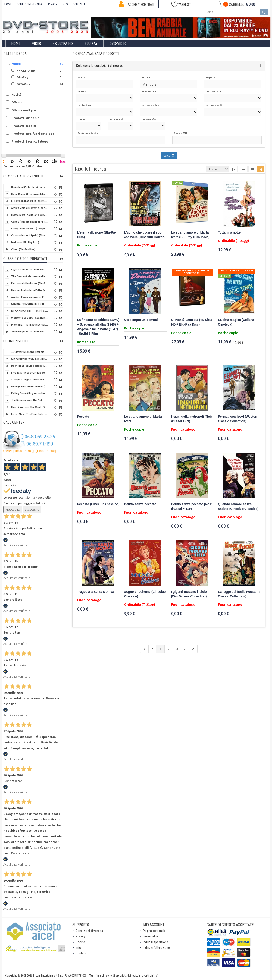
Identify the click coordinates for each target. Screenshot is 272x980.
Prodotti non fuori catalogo (33, 134)
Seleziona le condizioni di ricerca (100, 66)
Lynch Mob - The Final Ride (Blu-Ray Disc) (30, 414)
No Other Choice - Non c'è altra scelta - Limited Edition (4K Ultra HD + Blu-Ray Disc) (30, 311)
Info (78, 948)
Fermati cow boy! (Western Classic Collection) (238, 419)
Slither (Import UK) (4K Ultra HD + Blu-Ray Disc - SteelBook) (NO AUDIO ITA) (30, 359)
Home (16, 44)
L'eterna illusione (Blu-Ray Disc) (97, 235)
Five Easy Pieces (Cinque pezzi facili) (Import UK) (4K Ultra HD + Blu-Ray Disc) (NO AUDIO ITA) (30, 373)
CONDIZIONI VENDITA (29, 4)
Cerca (169, 156)
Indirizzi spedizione (156, 942)
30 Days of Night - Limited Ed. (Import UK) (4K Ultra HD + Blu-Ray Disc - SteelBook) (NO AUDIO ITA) (30, 379)
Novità (17, 94)
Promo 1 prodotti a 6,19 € (237, 271)
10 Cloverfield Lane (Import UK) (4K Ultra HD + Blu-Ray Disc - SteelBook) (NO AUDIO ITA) (30, 352)
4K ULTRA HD (63, 44)
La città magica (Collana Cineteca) (236, 322)
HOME (8, 4)
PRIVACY (52, 4)
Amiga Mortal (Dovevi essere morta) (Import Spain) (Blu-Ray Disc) (30, 208)
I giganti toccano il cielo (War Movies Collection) (189, 594)
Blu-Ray (91, 44)
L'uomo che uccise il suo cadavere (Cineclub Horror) (144, 235)
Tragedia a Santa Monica (96, 592)
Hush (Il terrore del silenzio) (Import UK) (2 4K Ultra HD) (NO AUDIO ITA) (30, 386)
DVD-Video (118, 44)
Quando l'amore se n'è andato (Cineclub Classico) (238, 507)
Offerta (17, 102)
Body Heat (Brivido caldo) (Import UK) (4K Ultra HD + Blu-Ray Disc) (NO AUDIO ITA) (30, 366)
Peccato (83, 417)
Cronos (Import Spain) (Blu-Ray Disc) (30, 235)
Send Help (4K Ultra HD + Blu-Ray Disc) (30, 331)
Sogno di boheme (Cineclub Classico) (145, 594)
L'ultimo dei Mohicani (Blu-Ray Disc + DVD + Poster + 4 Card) (30, 283)
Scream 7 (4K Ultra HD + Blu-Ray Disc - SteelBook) (30, 304)
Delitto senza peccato (140, 504)
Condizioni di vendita (89, 931)
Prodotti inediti (24, 126)
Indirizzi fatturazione (156, 948)
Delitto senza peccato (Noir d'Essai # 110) (191, 507)
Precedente (13, 509)
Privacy (81, 936)
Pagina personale (154, 931)
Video (37, 44)
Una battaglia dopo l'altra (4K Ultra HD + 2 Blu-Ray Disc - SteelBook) (30, 290)
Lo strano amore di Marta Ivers (143, 419)
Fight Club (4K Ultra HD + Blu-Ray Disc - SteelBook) (30, 269)
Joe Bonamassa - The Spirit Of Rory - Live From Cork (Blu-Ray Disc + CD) (30, 400)
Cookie (80, 942)
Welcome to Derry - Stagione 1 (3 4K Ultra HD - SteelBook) (30, 318)
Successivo (32, 509)
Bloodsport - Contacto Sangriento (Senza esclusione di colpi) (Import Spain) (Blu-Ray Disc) (30, 215)
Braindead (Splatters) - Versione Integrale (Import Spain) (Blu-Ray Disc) (30, 187)
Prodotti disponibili (27, 118)
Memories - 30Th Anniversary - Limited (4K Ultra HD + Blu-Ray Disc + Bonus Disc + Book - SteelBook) (30, 324)
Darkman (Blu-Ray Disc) (25, 242)
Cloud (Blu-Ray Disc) (23, 249)
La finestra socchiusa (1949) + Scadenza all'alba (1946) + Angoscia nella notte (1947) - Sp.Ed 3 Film (98, 327)
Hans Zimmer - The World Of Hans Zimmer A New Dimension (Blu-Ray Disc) (30, 407)
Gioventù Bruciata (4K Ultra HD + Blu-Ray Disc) (192, 322)
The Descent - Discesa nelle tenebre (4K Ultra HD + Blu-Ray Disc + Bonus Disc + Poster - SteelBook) (30, 276)
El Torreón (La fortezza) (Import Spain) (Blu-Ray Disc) (30, 201)
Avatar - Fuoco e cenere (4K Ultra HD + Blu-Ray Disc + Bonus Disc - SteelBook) (30, 297)
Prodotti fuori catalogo (30, 141)
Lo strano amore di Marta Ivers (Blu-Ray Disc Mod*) (190, 235)
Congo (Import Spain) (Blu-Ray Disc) (30, 221)
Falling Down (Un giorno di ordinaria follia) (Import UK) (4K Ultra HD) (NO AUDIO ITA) (30, 393)
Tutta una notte (229, 233)
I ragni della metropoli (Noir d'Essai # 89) (192, 419)
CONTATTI (79, 4)
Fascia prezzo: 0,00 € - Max (23, 166)
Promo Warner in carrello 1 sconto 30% (192, 272)
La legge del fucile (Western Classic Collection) (239, 594)
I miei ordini (150, 936)
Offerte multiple (24, 110)
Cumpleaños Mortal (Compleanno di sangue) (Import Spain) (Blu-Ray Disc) (30, 228)
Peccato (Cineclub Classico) (98, 504)
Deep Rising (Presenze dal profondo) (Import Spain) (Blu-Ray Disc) (30, 194)
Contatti (81, 953)
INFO (65, 4)
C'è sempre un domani (141, 320)
